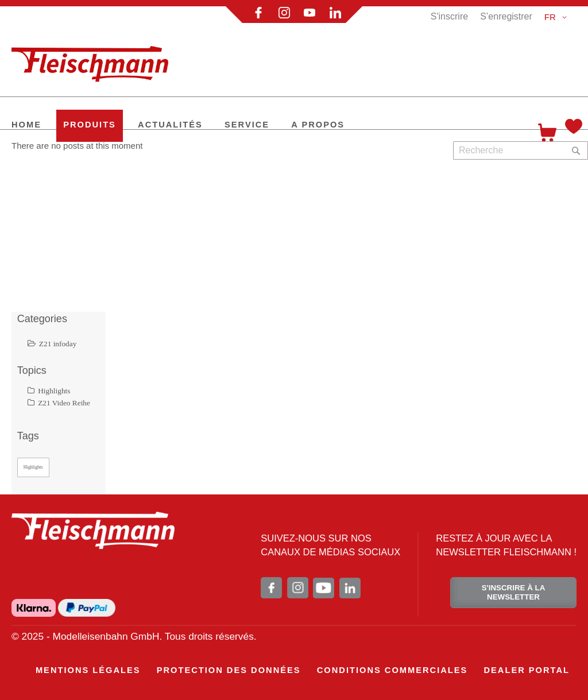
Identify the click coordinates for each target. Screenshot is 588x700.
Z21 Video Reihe (59, 403)
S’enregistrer (506, 16)
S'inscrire (449, 16)
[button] (558, 17)
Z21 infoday (52, 344)
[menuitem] (26, 126)
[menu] (303, 670)
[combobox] (521, 150)
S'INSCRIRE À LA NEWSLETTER (514, 592)
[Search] (576, 150)
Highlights (49, 391)
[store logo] (95, 59)
